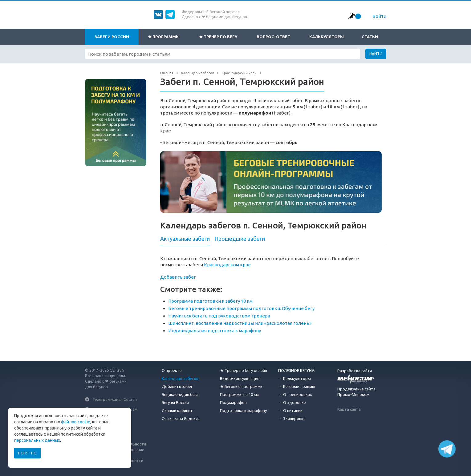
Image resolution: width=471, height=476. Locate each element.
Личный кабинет (177, 410)
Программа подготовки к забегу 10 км (210, 301)
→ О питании (290, 410)
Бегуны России (175, 402)
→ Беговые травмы (297, 386)
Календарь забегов (180, 378)
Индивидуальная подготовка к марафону (215, 331)
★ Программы (164, 37)
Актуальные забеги (185, 239)
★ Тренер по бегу (218, 37)
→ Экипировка (292, 418)
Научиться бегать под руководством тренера (219, 316)
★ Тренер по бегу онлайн (244, 370)
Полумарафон (233, 402)
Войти (379, 16)
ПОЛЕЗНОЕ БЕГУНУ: (297, 370)
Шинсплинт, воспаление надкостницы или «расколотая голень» (240, 323)
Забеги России (112, 37)
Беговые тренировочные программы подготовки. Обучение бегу (241, 308)
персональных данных (37, 440)
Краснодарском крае (227, 265)
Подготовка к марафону (243, 410)
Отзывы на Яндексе (181, 418)
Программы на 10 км (239, 394)
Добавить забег (178, 277)
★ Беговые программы (242, 386)
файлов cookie (76, 422)
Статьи (370, 37)
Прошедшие (240, 239)
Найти (376, 54)
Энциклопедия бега (180, 394)
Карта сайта (349, 409)
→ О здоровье (292, 402)
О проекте (172, 370)
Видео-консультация (240, 378)
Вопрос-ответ (273, 37)
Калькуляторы (327, 37)
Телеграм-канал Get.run (115, 399)
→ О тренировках (295, 394)
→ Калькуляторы (294, 378)
